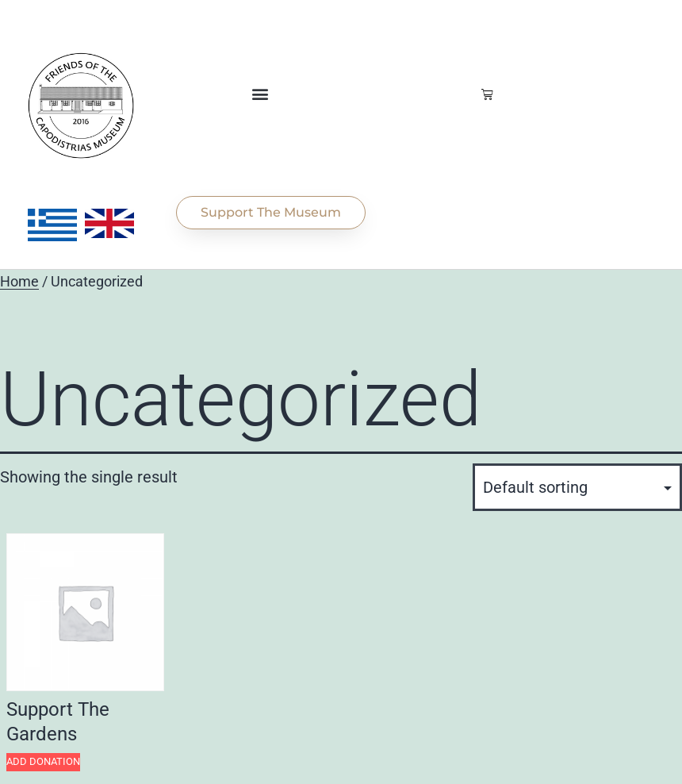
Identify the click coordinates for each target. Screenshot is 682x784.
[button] (260, 94)
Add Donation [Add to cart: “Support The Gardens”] (43, 761)
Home (19, 282)
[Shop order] (577, 487)
